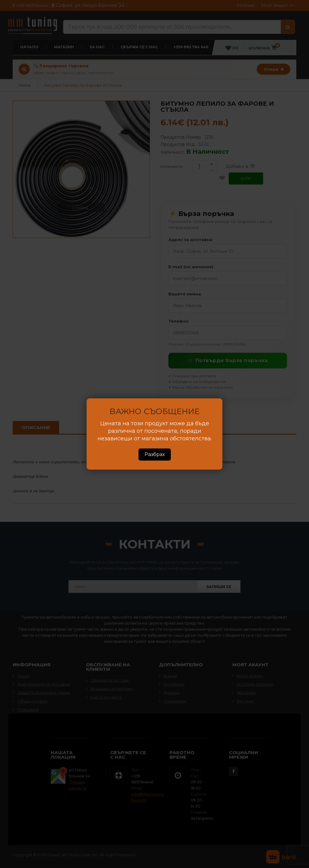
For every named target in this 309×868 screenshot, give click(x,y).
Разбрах (155, 454)
